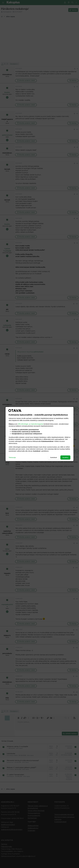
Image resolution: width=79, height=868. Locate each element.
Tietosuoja (12, 457)
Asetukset (53, 457)
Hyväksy (65, 457)
